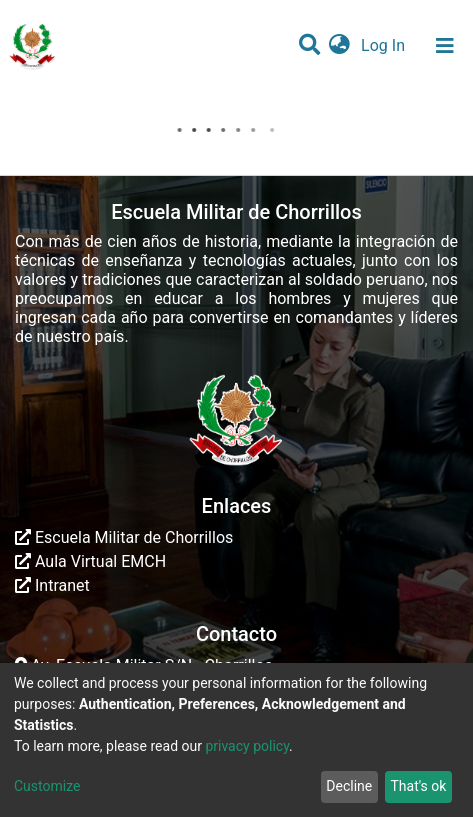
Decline (349, 786)
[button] (339, 46)
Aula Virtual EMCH (90, 561)
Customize (47, 786)
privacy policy (247, 746)
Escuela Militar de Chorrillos (124, 537)
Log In (385, 45)
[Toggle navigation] (445, 46)
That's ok (418, 786)
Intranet (52, 585)
